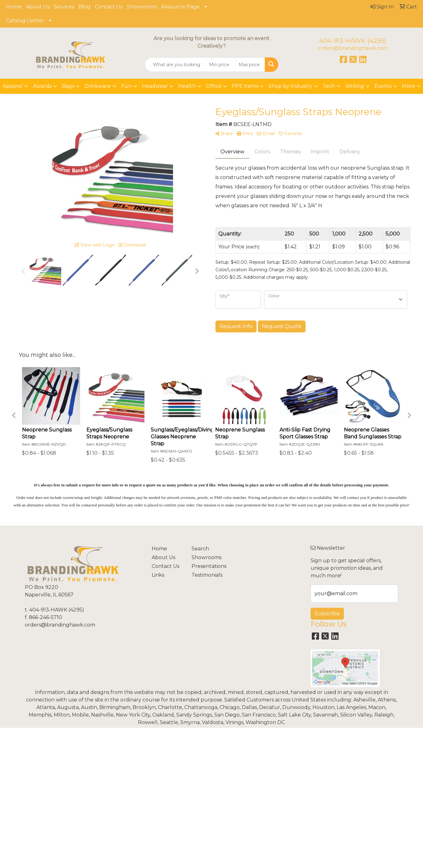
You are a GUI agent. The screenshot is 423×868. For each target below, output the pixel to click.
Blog (84, 7)
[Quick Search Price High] (250, 65)
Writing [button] (355, 86)
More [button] (409, 86)
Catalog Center (25, 21)
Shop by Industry (290, 86)
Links (158, 575)
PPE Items (245, 86)
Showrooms (142, 7)
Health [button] (187, 86)
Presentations (208, 566)
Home (14, 7)
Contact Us (109, 7)
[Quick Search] (175, 65)
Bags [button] (68, 86)
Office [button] (214, 86)
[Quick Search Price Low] (221, 65)
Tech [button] (329, 86)
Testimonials (207, 575)
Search (200, 549)
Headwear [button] (155, 86)
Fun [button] (126, 86)
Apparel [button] (13, 86)
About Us (38, 7)
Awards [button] (42, 86)
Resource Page (180, 7)
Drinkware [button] (98, 86)
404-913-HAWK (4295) (353, 41)
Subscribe (327, 614)
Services (64, 7)
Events (383, 86)
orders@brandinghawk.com (353, 48)
